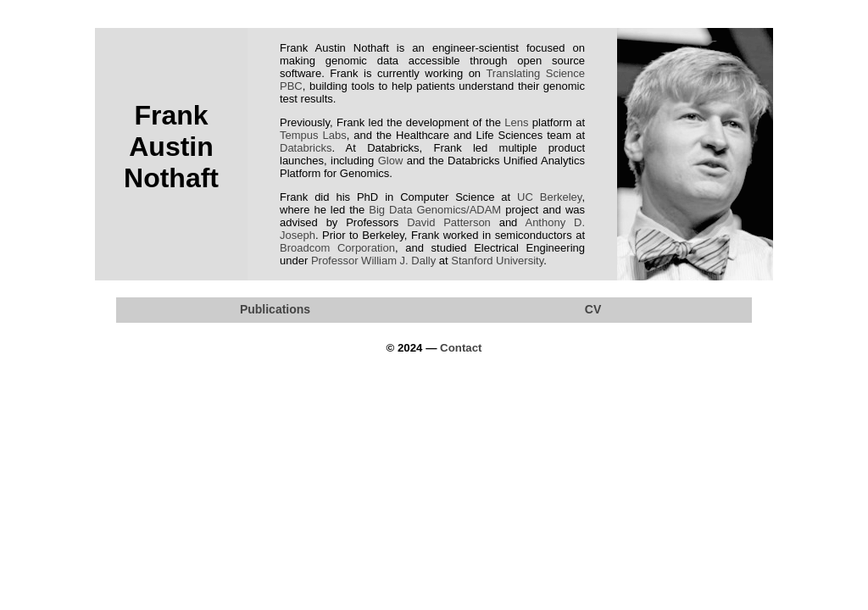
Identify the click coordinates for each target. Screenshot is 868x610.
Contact (461, 348)
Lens (516, 122)
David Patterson (449, 222)
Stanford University (497, 261)
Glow (391, 161)
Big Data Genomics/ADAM (435, 210)
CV (593, 309)
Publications (275, 309)
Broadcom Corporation (337, 248)
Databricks (306, 148)
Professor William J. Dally (373, 261)
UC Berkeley (549, 197)
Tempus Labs (313, 135)
